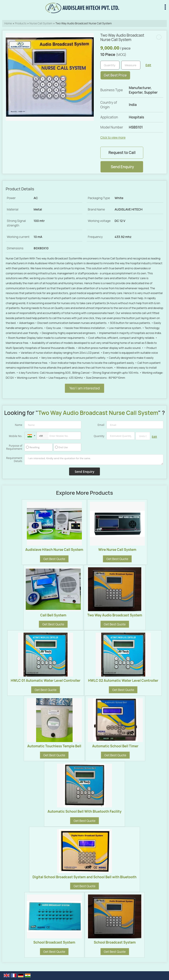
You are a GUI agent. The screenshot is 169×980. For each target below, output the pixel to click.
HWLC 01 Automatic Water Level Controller (46, 681)
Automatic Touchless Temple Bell (54, 746)
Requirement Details (14, 460)
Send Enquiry (122, 167)
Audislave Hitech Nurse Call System (54, 550)
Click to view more (113, 137)
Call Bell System (53, 615)
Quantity (99, 436)
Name (18, 425)
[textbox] (131, 65)
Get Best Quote (54, 559)
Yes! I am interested (84, 388)
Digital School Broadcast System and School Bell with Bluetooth (84, 877)
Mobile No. (16, 436)
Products (21, 23)
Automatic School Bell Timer (115, 746)
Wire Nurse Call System (117, 550)
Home (8, 23)
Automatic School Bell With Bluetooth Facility (84, 811)
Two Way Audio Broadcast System (115, 615)
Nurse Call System (41, 23)
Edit (148, 65)
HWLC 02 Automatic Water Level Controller (123, 681)
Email (101, 425)
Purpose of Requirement (14, 447)
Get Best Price (115, 75)
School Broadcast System (54, 942)
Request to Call (122, 153)
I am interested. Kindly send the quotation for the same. (94, 460)
